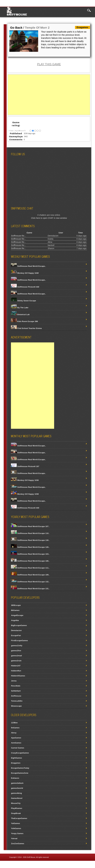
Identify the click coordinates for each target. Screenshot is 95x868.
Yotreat (14, 838)
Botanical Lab (20, 314)
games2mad (16, 656)
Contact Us (87, 864)
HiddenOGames (18, 676)
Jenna (14, 681)
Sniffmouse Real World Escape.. (28, 266)
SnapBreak (16, 813)
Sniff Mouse (31, 857)
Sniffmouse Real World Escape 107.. (30, 526)
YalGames (15, 823)
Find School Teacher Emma (26, 328)
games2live (16, 651)
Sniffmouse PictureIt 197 (25, 466)
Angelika (15, 620)
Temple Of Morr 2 (37, 28)
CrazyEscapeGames (20, 753)
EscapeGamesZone (20, 773)
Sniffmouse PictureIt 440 (25, 287)
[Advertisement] (49, 95)
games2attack (17, 783)
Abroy (14, 733)
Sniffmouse (17, 15)
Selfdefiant (16, 691)
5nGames (15, 728)
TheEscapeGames (19, 818)
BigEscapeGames (19, 625)
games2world (17, 788)
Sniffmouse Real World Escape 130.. (30, 540)
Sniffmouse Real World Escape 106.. (30, 561)
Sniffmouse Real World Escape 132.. (30, 582)
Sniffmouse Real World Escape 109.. (30, 575)
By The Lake (20, 308)
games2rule (16, 661)
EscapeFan (16, 635)
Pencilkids (16, 686)
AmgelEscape (17, 615)
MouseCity (16, 803)
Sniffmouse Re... (18, 236)
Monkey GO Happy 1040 (25, 273)
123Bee (14, 723)
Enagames (16, 763)
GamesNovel (17, 798)
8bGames (15, 610)
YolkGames (16, 828)
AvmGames (16, 743)
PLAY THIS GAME (49, 64)
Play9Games (16, 808)
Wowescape (16, 706)
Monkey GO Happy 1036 (25, 480)
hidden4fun (16, 671)
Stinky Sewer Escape (23, 301)
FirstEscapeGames (19, 640)
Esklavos (15, 778)
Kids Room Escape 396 (24, 321)
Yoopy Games (17, 833)
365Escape (16, 605)
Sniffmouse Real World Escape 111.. (30, 568)
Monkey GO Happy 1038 (25, 494)
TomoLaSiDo (17, 701)
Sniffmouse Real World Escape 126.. (30, 547)
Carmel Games (17, 748)
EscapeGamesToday (20, 768)
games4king (16, 793)
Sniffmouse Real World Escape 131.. (30, 589)
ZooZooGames (17, 843)
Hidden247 (16, 666)
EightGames (16, 758)
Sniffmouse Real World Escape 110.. (30, 533)
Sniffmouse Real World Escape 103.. (30, 554)
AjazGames (16, 738)
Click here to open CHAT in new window (49, 218)
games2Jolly (17, 645)
